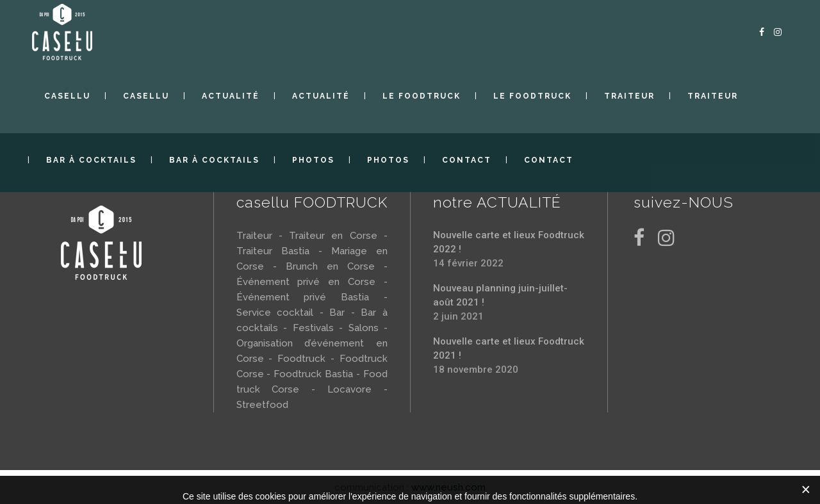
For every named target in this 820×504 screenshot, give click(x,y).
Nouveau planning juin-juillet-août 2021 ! (500, 295)
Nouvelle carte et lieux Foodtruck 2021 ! (509, 348)
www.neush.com (448, 487)
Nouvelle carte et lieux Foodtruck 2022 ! (509, 242)
